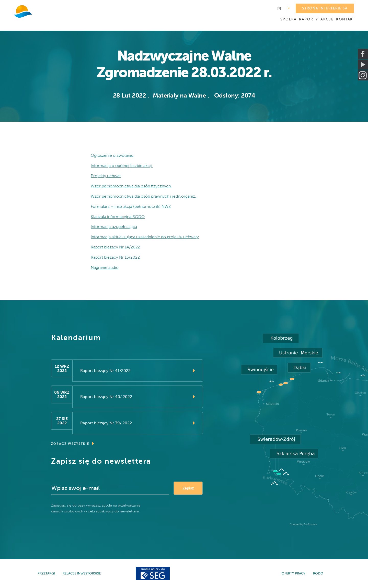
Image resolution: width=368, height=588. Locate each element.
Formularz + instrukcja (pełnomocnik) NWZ (131, 206)
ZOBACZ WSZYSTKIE (73, 444)
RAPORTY (308, 19)
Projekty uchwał (106, 176)
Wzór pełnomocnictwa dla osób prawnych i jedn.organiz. (144, 196)
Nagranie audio (105, 268)
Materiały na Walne (179, 95)
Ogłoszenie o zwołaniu (112, 155)
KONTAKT (346, 19)
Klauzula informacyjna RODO (118, 217)
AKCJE (327, 19)
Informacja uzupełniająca (114, 227)
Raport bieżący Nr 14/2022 (115, 247)
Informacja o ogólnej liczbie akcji (122, 166)
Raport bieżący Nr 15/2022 (115, 257)
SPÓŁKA (288, 19)
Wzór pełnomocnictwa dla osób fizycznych (131, 186)
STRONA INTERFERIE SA (325, 8)
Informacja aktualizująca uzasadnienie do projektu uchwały (145, 237)
